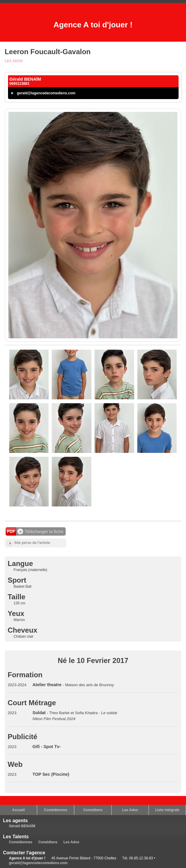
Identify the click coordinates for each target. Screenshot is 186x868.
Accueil (19, 810)
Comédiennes (56, 810)
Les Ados (14, 61)
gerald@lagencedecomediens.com (46, 93)
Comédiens (93, 810)
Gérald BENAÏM (22, 826)
